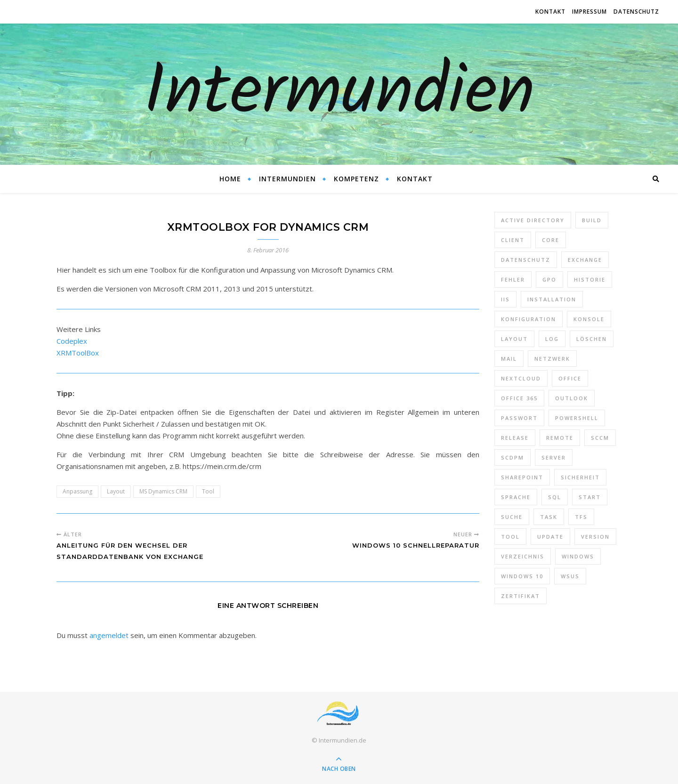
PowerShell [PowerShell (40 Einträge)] (577, 418)
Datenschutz (636, 12)
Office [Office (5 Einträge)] (570, 378)
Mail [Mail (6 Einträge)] (509, 359)
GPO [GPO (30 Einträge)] (549, 279)
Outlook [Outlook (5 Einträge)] (572, 398)
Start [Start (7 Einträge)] (590, 497)
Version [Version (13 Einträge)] (595, 537)
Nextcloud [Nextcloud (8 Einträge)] (521, 378)
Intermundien (339, 94)
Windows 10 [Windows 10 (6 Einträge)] (522, 576)
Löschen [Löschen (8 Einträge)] (592, 339)
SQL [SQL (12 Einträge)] (555, 497)
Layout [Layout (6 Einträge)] (514, 339)
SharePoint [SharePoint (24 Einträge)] (522, 477)
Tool (208, 491)
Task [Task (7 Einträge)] (549, 517)
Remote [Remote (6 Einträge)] (560, 438)
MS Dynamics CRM (163, 491)
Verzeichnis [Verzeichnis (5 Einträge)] (523, 556)
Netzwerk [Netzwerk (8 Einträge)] (552, 359)
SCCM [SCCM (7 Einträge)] (600, 438)
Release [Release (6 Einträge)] (515, 438)
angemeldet (109, 635)
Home (230, 179)
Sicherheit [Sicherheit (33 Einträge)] (580, 477)
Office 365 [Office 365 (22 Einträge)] (519, 398)
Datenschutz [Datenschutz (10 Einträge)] (526, 260)
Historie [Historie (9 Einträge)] (590, 279)
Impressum (589, 12)
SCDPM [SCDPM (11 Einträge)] (513, 457)
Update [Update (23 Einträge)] (550, 537)
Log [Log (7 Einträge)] (552, 339)
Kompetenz (356, 179)
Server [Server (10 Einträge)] (554, 457)
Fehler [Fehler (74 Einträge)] (513, 279)
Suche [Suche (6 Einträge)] (512, 517)
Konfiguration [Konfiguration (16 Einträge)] (529, 319)
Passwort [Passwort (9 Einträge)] (519, 418)
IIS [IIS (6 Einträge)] (505, 299)
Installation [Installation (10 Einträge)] (552, 299)
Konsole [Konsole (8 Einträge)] (589, 319)
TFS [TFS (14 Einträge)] (581, 517)
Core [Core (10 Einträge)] (551, 240)
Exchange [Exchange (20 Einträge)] (585, 260)
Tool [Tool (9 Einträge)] (510, 537)
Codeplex (72, 341)
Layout (116, 491)
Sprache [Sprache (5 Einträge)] (516, 497)
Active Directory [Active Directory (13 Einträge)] (533, 220)
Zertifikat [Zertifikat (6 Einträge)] (521, 596)
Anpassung (77, 491)
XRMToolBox (78, 353)
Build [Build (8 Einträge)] (592, 220)
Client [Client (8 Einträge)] (513, 240)
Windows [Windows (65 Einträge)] (578, 556)
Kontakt (550, 12)
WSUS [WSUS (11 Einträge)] (570, 576)
